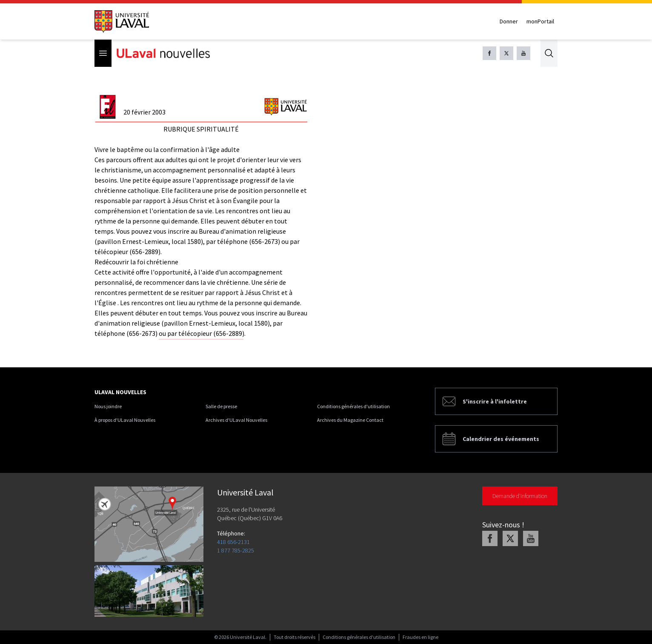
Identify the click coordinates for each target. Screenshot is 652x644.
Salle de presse (221, 406)
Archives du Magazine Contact (350, 420)
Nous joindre (108, 406)
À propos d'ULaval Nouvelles (125, 420)
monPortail (540, 21)
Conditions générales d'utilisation (353, 406)
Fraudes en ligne (420, 637)
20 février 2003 (144, 112)
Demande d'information (520, 496)
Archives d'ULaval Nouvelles (236, 420)
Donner (509, 21)
